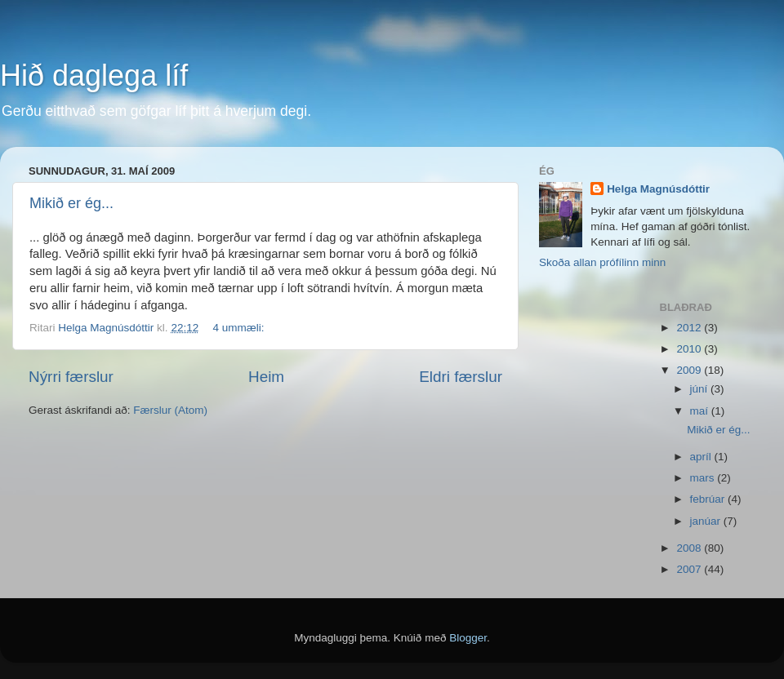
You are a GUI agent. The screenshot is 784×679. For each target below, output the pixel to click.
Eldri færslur (461, 377)
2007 (690, 569)
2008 (690, 548)
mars (704, 478)
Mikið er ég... (71, 203)
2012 (690, 328)
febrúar (709, 499)
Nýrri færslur (71, 377)
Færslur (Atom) (170, 410)
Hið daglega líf (94, 75)
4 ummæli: (240, 328)
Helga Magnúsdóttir (658, 189)
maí (701, 411)
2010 (690, 349)
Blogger (468, 638)
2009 (690, 370)
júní (701, 389)
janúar (707, 521)
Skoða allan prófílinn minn (602, 262)
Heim (266, 377)
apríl (702, 457)
